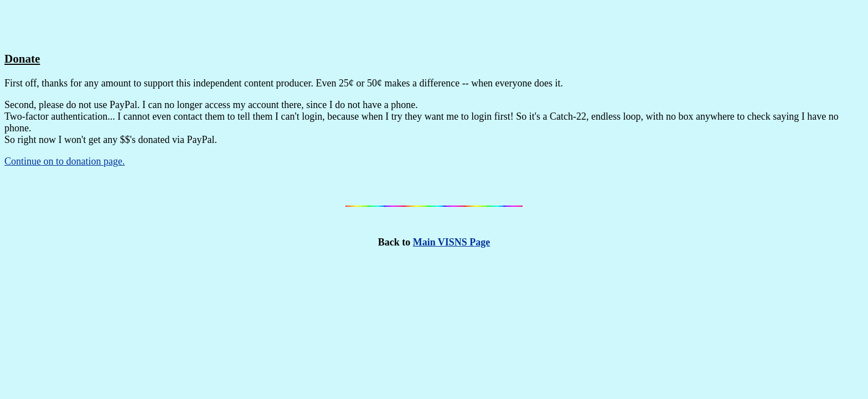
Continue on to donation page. (64, 161)
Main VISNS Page (452, 242)
